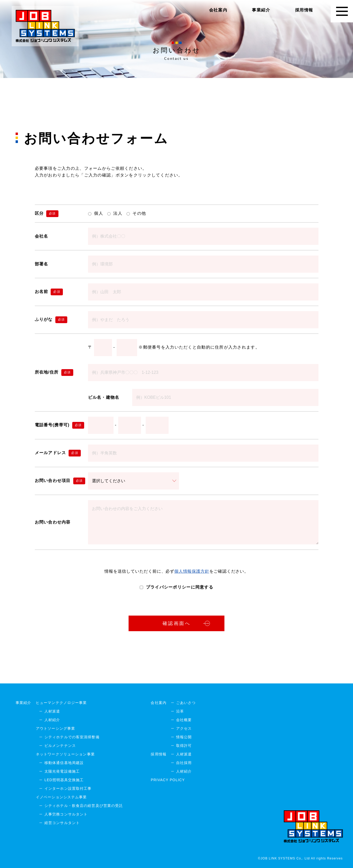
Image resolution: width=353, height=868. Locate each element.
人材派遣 (52, 711)
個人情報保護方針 (192, 571)
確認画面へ (177, 623)
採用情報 (304, 10)
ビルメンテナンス (60, 746)
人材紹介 (52, 720)
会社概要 (184, 720)
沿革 (180, 711)
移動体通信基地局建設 (64, 763)
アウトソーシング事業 (55, 728)
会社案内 (218, 10)
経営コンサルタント (62, 823)
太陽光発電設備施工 (62, 771)
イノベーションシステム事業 (61, 797)
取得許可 (184, 746)
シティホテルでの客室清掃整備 (72, 737)
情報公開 (184, 737)
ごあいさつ (186, 703)
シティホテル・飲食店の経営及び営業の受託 (84, 806)
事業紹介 (261, 10)
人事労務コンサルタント (66, 814)
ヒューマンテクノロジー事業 (61, 703)
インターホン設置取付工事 (68, 788)
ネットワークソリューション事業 (65, 754)
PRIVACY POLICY (168, 780)
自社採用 (184, 763)
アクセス (184, 728)
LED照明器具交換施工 (64, 780)
